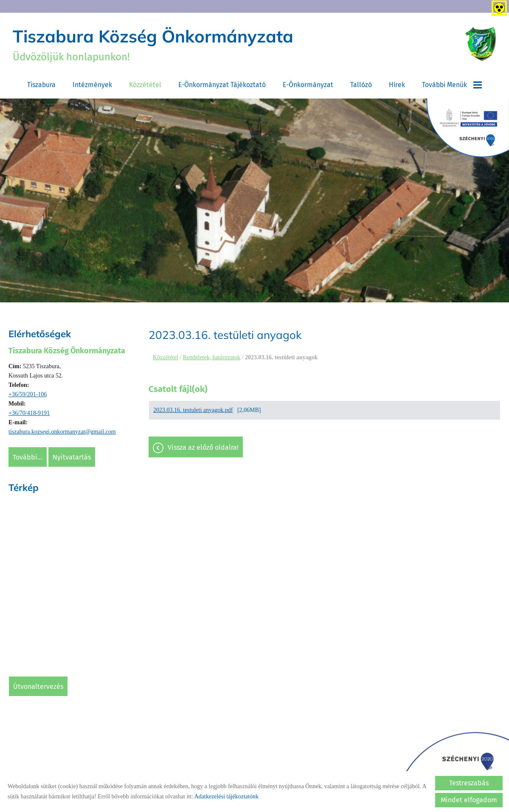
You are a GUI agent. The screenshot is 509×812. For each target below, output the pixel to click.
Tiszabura (41, 85)
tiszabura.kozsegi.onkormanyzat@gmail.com (62, 432)
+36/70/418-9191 (29, 413)
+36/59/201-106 (28, 394)
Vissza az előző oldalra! (203, 447)
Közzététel (145, 85)
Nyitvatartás (72, 457)
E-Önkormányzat (308, 85)
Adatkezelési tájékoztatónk (226, 796)
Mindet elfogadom (469, 800)
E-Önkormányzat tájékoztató (222, 85)
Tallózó (361, 85)
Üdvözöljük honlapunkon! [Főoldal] (153, 44)
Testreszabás (469, 783)
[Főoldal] (481, 44)
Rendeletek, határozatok (212, 357)
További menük (452, 85)
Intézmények (92, 85)
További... (28, 457)
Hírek (397, 85)
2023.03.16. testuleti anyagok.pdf (193, 410)
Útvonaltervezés (38, 687)
